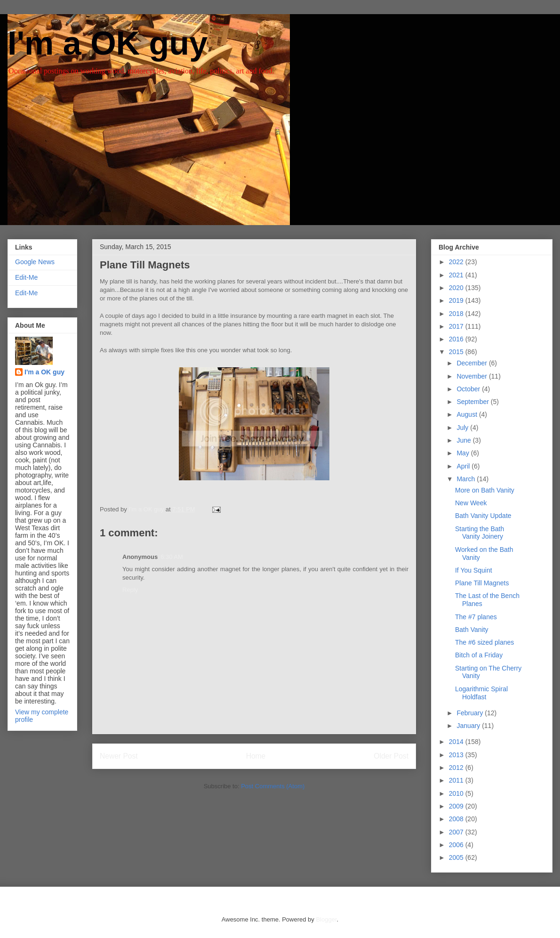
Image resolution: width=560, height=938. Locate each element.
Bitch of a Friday (479, 655)
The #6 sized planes (484, 642)
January (469, 726)
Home (256, 756)
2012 (457, 768)
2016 (457, 339)
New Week (471, 503)
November (472, 376)
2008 (457, 819)
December (472, 363)
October (469, 389)
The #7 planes (476, 617)
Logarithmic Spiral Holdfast (481, 693)
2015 (457, 352)
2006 (457, 845)
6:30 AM (172, 557)
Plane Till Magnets (482, 583)
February (471, 713)
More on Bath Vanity (485, 490)
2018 (457, 314)
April (464, 466)
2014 (457, 742)
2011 (457, 780)
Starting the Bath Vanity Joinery (480, 533)
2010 (457, 793)
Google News (35, 262)
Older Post (391, 756)
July (463, 428)
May (464, 453)
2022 (457, 262)
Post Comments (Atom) (273, 786)
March (467, 479)
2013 (457, 755)
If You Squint (474, 570)
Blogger (326, 919)
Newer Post (119, 756)
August (468, 414)
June (464, 440)
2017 (457, 326)
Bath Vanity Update (483, 516)
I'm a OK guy (108, 43)
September (473, 402)
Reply (130, 590)
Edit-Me (26, 277)
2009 (457, 806)
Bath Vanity (472, 630)
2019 (457, 300)
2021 (457, 275)
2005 (457, 857)
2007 (457, 832)
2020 (457, 288)
